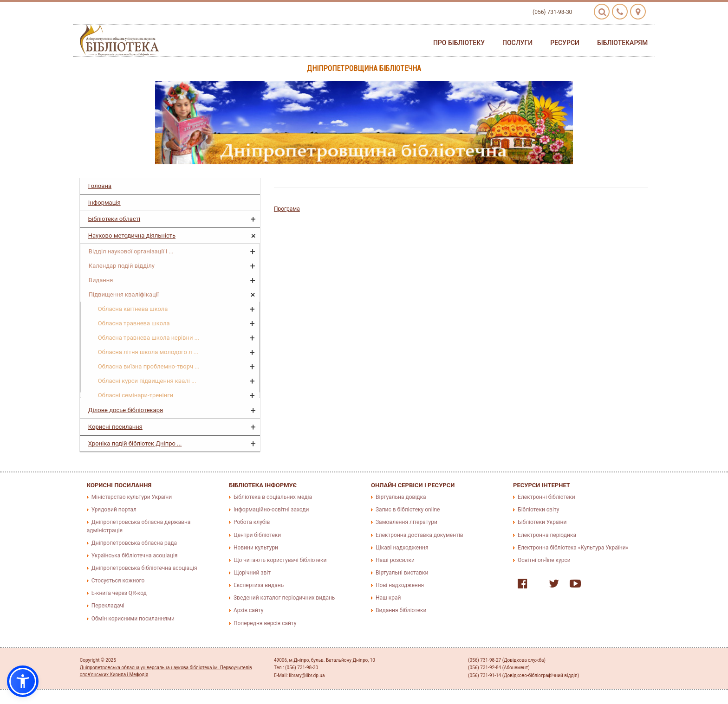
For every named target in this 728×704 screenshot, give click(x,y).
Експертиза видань (259, 585)
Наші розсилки (395, 560)
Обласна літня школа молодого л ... (148, 352)
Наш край (388, 598)
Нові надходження (400, 585)
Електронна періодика (547, 535)
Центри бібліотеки (257, 535)
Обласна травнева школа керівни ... (149, 338)
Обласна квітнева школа (133, 309)
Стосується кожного (118, 581)
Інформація (104, 203)
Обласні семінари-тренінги (136, 395)
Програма (287, 209)
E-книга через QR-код (119, 593)
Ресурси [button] (565, 43)
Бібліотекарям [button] (622, 43)
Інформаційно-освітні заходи (271, 510)
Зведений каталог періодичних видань (284, 598)
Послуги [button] (517, 43)
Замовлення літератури (406, 522)
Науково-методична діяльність (132, 236)
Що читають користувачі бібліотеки (280, 560)
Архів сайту (248, 610)
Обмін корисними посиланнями (133, 619)
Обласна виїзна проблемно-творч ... (149, 366)
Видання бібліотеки (401, 610)
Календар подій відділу (122, 266)
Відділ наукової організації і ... (131, 251)
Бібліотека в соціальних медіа (273, 497)
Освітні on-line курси (544, 560)
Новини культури (256, 548)
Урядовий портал (114, 510)
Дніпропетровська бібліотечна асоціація (144, 568)
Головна (100, 186)
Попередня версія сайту (265, 623)
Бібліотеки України (542, 522)
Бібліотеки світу (538, 510)
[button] (23, 681)
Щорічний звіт (252, 573)
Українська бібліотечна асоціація (135, 555)
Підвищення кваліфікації (124, 294)
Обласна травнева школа (134, 323)
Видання (101, 280)
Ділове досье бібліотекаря (126, 410)
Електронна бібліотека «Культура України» (573, 548)
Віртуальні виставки (402, 573)
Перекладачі (108, 606)
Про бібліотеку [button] (459, 43)
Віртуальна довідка (401, 497)
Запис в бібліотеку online (408, 510)
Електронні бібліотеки (546, 497)
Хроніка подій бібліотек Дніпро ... (135, 443)
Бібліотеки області (114, 219)
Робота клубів (252, 522)
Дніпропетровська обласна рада (134, 543)
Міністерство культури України (132, 497)
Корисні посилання (115, 427)
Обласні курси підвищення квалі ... (147, 381)
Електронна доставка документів (419, 535)
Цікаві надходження (402, 548)
